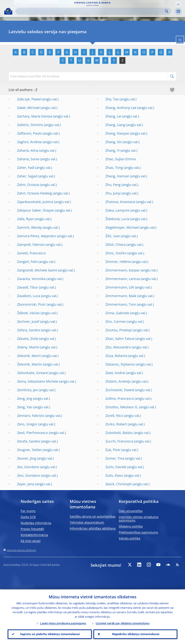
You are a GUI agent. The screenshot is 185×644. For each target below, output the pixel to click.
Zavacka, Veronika (31, 279)
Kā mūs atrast (31, 541)
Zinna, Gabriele (117, 313)
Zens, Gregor (27, 424)
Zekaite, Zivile (28, 339)
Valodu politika (129, 538)
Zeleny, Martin (28, 347)
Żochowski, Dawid (120, 390)
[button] (178, 4)
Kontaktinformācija (34, 535)
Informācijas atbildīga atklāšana (93, 528)
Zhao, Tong (114, 168)
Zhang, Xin (114, 142)
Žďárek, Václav (28, 313)
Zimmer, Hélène (118, 262)
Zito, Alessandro (118, 347)
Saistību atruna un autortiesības (93, 516)
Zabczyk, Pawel (29, 99)
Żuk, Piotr (113, 450)
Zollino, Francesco (120, 398)
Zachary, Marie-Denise (35, 116)
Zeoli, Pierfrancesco (33, 433)
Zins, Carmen (116, 321)
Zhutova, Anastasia (120, 202)
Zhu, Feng (113, 185)
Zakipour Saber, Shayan (36, 210)
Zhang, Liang (115, 125)
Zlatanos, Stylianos (120, 364)
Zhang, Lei (113, 116)
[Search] (91, 11)
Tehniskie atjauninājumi (87, 522)
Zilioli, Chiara (115, 245)
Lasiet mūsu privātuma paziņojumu (63, 623)
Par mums (28, 511)
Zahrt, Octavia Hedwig (35, 193)
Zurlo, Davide (116, 467)
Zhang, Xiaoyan (117, 133)
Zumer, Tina (115, 458)
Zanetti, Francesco (31, 253)
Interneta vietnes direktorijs (21, 550)
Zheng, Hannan (117, 176)
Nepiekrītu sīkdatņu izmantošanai (135, 634)
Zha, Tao (112, 99)
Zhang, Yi (112, 150)
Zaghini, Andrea (29, 142)
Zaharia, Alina (28, 150)
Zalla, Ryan (25, 219)
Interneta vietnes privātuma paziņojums (139, 519)
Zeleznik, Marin (29, 356)
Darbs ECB (28, 517)
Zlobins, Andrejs (118, 381)
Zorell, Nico (114, 416)
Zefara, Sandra (29, 330)
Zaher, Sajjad (27, 176)
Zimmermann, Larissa (123, 279)
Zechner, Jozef (28, 321)
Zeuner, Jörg (27, 458)
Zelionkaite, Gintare (32, 373)
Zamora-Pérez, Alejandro (37, 236)
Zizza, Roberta (116, 356)
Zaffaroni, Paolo (29, 133)
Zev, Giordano (28, 467)
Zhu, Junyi (113, 193)
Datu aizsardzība (131, 511)
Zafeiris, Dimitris (30, 125)
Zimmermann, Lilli (120, 287)
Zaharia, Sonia (28, 159)
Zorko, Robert (116, 424)
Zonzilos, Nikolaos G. (122, 407)
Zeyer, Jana (26, 484)
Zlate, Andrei (115, 373)
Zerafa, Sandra (29, 441)
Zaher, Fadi (26, 168)
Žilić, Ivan (113, 236)
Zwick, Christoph (119, 484)
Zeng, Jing (25, 398)
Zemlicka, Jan (27, 390)
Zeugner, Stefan (29, 450)
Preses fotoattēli (32, 529)
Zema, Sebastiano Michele (38, 381)
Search (167, 11)
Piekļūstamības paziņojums (138, 532)
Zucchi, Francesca (119, 441)
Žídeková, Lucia (117, 219)
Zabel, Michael (28, 108)
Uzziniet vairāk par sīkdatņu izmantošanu (123, 623)
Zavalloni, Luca (29, 296)
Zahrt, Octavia (28, 185)
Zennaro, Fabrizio (31, 416)
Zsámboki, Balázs (119, 433)
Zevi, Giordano (29, 475)
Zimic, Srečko (116, 253)
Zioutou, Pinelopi (119, 330)
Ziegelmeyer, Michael (122, 227)
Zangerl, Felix (27, 262)
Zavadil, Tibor (28, 287)
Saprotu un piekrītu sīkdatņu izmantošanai (50, 634)
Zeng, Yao (25, 407)
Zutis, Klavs (114, 475)
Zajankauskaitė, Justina (35, 202)
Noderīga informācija (36, 523)
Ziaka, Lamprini (117, 210)
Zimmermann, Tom (121, 304)
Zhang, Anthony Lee (121, 108)
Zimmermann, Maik (121, 296)
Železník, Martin (30, 364)
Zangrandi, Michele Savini (37, 270)
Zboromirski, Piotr (31, 304)
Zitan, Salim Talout (120, 339)
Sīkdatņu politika (131, 526)
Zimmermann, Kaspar (123, 270)
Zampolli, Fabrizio (31, 245)
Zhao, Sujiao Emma (121, 159)
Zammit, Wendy (29, 227)
